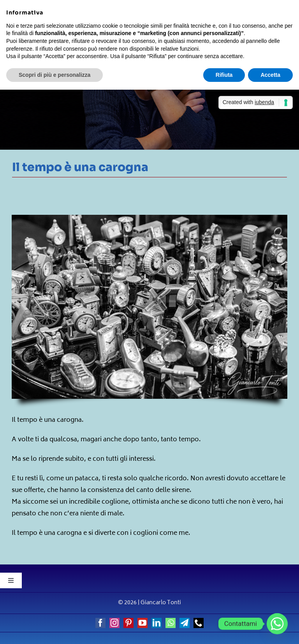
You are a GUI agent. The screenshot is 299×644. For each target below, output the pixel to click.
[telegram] (185, 623)
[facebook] (100, 623)
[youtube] (142, 623)
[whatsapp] (171, 623)
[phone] (199, 623)
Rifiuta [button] (224, 75)
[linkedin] (157, 623)
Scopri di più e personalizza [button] (55, 75)
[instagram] (114, 623)
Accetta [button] (270, 75)
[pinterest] (128, 623)
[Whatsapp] (277, 624)
